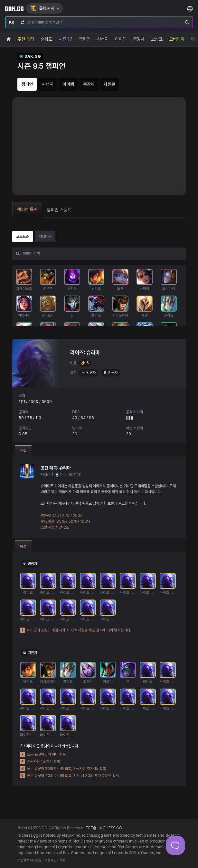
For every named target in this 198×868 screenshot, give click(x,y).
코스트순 (23, 237)
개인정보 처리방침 (29, 860)
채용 (62, 860)
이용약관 (51, 860)
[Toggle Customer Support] (175, 845)
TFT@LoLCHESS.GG (104, 828)
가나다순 (45, 237)
